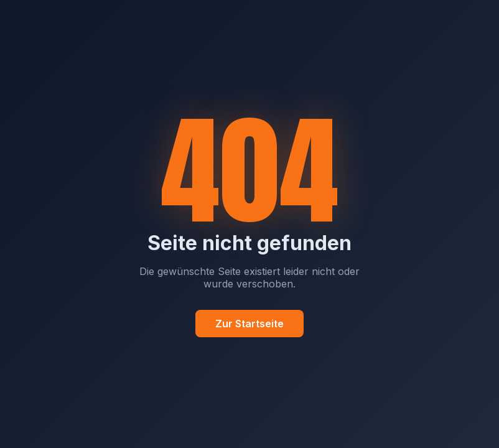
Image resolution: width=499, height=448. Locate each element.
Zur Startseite (250, 324)
